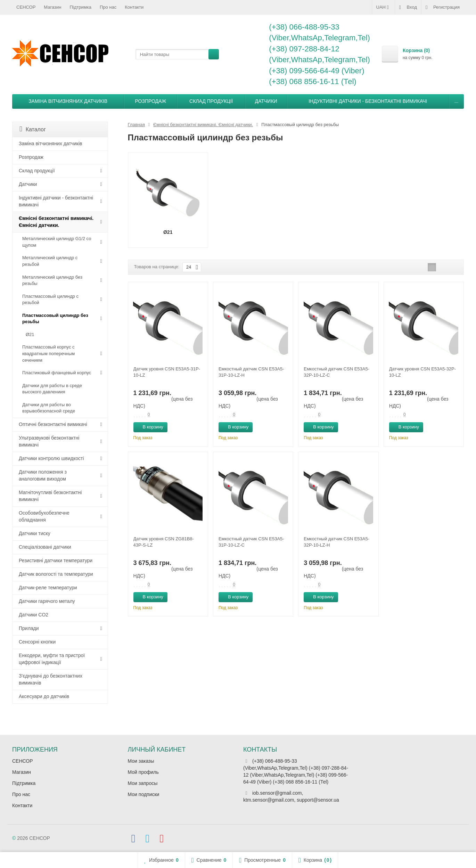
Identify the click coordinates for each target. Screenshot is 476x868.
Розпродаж (151, 101)
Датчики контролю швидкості (51, 458)
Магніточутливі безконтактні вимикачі (50, 496)
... (457, 101)
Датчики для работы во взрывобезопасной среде (49, 408)
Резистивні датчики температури (56, 560)
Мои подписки (144, 794)
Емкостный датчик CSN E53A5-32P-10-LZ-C (337, 372)
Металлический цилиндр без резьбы (52, 280)
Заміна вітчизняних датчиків (68, 101)
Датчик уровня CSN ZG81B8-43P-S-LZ (164, 542)
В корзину (149, 427)
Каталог (33, 129)
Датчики (266, 101)
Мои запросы (143, 783)
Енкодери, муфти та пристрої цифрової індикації (52, 659)
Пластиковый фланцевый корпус (57, 373)
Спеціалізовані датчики (45, 547)
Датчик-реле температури (48, 588)
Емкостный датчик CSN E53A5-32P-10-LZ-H (337, 542)
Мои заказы (141, 761)
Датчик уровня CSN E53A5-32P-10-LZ (422, 372)
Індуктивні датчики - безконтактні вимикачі (368, 101)
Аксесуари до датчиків (44, 696)
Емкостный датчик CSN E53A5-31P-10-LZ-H (251, 372)
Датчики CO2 (34, 615)
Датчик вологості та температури (56, 574)
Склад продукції (211, 101)
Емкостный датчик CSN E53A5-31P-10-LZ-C (251, 542)
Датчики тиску (35, 533)
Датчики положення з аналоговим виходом (43, 475)
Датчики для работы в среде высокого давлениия (52, 389)
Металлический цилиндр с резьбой (50, 261)
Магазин (52, 7)
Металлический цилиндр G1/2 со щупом (57, 242)
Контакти (134, 7)
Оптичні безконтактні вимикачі (53, 424)
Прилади (29, 628)
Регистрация (443, 7)
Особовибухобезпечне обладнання (44, 516)
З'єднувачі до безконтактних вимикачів (51, 679)
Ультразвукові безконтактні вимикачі (49, 441)
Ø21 (30, 334)
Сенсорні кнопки (37, 642)
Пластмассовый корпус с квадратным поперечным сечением (48, 353)
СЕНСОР (26, 7)
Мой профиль (143, 772)
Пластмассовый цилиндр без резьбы (55, 319)
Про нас (108, 7)
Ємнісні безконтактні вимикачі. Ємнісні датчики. (56, 222)
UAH (383, 7)
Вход (408, 7)
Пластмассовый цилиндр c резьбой (50, 300)
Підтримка (81, 7)
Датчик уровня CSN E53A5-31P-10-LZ (167, 372)
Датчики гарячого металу (47, 601)
